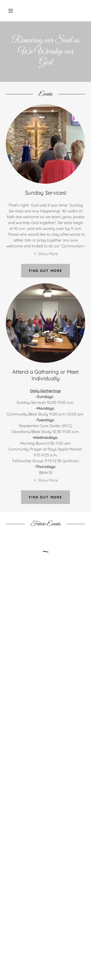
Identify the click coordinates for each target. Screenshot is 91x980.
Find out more (45, 271)
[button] (11, 11)
